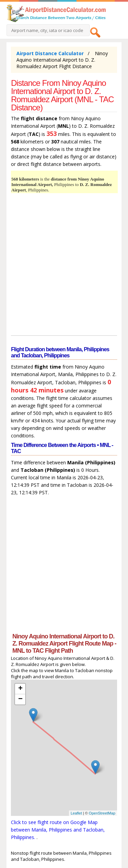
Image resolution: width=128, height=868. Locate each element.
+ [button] (20, 689)
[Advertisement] (64, 265)
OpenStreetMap (102, 813)
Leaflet (76, 813)
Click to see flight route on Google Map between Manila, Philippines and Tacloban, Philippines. (58, 830)
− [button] (20, 699)
